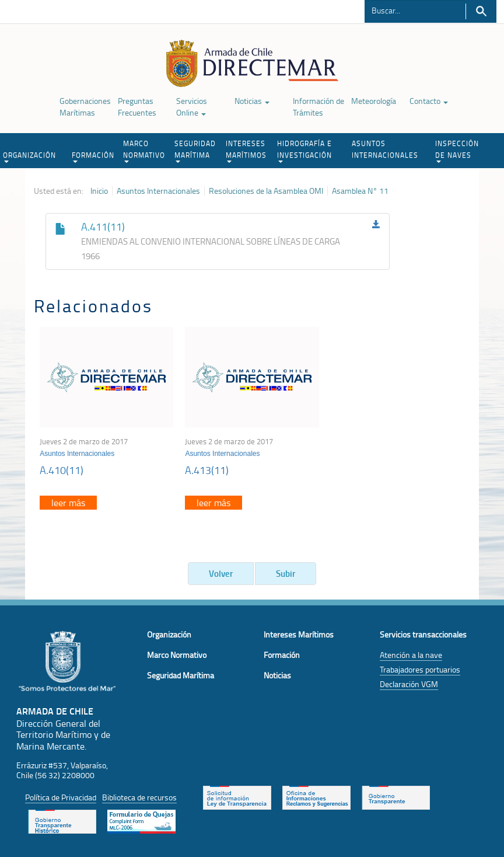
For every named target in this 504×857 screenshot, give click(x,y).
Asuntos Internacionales (158, 191)
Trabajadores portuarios (420, 669)
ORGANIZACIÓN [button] (29, 156)
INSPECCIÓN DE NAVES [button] (457, 151)
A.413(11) (207, 470)
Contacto (429, 101)
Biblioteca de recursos (139, 797)
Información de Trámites (318, 107)
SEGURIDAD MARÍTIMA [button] (195, 151)
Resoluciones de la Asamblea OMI (266, 191)
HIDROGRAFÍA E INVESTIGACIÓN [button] (304, 151)
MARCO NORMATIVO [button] (144, 151)
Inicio (99, 191)
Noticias (252, 101)
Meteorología (374, 101)
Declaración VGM (409, 684)
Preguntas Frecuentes (137, 107)
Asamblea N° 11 (360, 191)
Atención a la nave (411, 655)
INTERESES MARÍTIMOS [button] (246, 151)
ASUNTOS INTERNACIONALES (385, 149)
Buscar (481, 11)
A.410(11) (62, 470)
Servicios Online (192, 107)
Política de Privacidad (61, 797)
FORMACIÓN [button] (93, 156)
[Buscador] (415, 10)
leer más (68, 503)
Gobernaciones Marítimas (85, 107)
